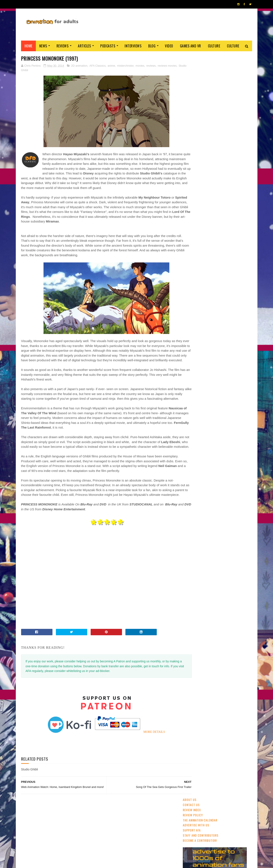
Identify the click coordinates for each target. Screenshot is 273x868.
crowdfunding (228, 329)
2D (215, 300)
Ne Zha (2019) (217, 182)
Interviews (133, 46)
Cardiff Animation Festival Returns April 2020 (228, 204)
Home (28, 46)
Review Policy (193, 72)
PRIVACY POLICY (137, 863)
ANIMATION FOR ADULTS (85, 863)
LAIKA (223, 337)
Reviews (63, 46)
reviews (151, 66)
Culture (214, 46)
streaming (203, 292)
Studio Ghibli (40, 70)
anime (111, 66)
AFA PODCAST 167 (195, 585)
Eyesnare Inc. (119, 863)
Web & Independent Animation (203, 315)
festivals (203, 300)
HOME (239, 861)
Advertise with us (196, 82)
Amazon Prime (206, 337)
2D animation (79, 66)
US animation (193, 322)
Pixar (230, 315)
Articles (84, 46)
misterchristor (125, 66)
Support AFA (192, 87)
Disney (225, 300)
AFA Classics (97, 66)
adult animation (195, 307)
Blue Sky (236, 337)
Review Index (192, 67)
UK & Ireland (231, 292)
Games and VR (191, 46)
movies (140, 66)
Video (169, 46)
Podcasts (108, 46)
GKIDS (188, 300)
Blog (152, 46)
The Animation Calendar (200, 77)
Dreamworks (239, 322)
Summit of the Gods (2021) (228, 260)
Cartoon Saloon (216, 322)
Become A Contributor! (200, 97)
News (43, 46)
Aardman (209, 329)
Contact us (191, 62)
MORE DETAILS (146, 761)
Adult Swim (192, 329)
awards (239, 300)
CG (217, 292)
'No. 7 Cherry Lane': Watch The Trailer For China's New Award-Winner (229, 226)
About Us (190, 57)
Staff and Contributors (201, 92)
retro (189, 337)
